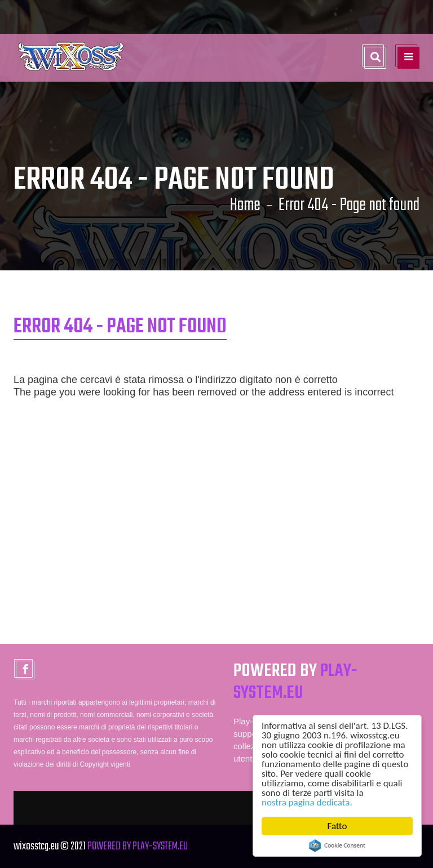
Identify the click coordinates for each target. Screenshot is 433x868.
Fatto (337, 826)
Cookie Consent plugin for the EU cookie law (337, 845)
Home (245, 206)
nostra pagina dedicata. (307, 802)
